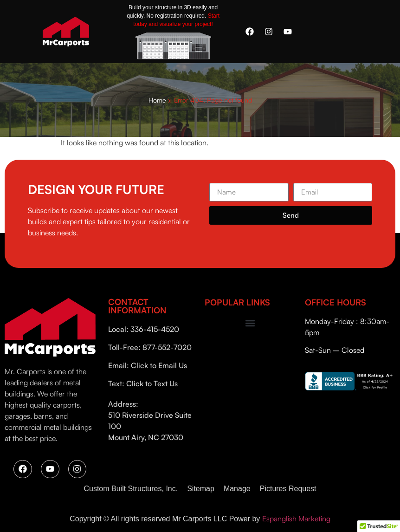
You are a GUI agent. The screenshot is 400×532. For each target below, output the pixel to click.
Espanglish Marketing (296, 519)
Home (157, 100)
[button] (250, 323)
